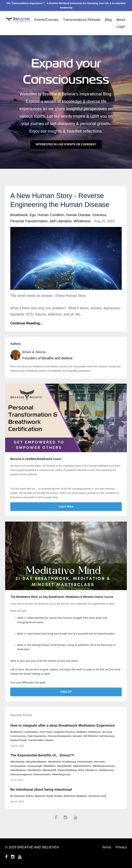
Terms (106, 847)
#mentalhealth (64, 766)
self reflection (91, 736)
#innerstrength (35, 766)
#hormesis (99, 762)
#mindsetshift (49, 770)
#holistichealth (85, 762)
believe (30, 796)
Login (121, 27)
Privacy (121, 847)
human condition (51, 215)
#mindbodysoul (18, 770)
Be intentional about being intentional (41, 789)
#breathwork (54, 762)
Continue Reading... (26, 323)
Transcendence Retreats (82, 20)
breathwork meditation (75, 796)
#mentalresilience (82, 766)
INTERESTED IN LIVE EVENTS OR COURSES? (66, 144)
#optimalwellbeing (67, 770)
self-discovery (107, 736)
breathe (58, 796)
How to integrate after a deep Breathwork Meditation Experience (63, 725)
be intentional (17, 796)
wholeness (82, 221)
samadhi (77, 736)
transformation (36, 740)
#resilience (91, 770)
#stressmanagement (21, 774)
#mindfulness (34, 770)
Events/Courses (46, 20)
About (121, 20)
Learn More (66, 506)
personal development (59, 736)
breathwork (19, 215)
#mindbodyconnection (104, 766)
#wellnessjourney (61, 774)
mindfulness (95, 732)
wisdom (49, 740)
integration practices (64, 732)
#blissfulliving (17, 762)
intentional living (97, 796)
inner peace (46, 732)
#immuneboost (18, 766)
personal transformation (29, 221)
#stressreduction (42, 774)
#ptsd (81, 770)
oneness (99, 215)
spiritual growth (19, 740)
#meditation (49, 766)
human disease (78, 215)
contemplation (31, 732)
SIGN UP (66, 692)
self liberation (61, 221)
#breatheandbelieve (36, 762)
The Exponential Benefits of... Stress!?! (42, 755)
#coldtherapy (69, 762)
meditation (82, 732)
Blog (108, 20)
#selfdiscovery (106, 770)
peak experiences (37, 736)
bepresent (40, 796)
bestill (50, 796)
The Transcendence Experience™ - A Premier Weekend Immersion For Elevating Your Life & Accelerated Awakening (66, 5)
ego (33, 215)
